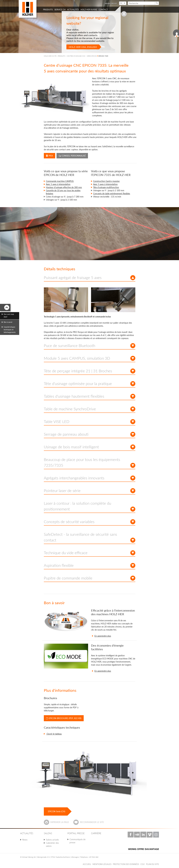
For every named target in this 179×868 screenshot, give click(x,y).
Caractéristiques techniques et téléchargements (10, 330)
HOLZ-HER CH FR (50, 56)
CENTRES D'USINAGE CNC (76, 56)
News (25, 840)
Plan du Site (153, 864)
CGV (143, 864)
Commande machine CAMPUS (60, 181)
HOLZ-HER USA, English (83, 47)
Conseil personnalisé (72, 156)
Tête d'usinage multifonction (106, 187)
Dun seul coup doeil (9, 315)
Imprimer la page (60, 822)
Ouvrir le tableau (54, 734)
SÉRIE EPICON (92, 56)
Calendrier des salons (52, 844)
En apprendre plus (103, 636)
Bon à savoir (8, 322)
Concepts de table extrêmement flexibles (112, 194)
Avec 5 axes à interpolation (58, 184)
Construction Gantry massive (106, 181)
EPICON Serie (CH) (57, 811)
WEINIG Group (111, 3)
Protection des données (126, 864)
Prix (50, 156)
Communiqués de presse (77, 841)
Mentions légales (102, 864)
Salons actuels (52, 840)
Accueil (87, 864)
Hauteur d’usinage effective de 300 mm (64, 187)
